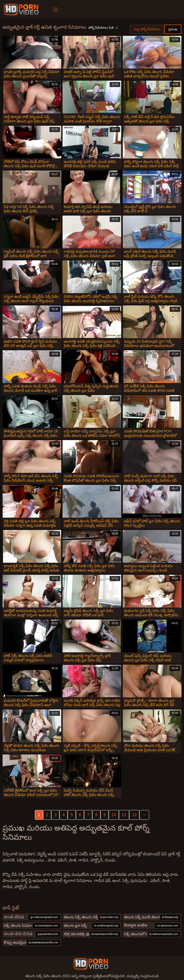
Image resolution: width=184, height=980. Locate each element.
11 (124, 815)
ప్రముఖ (173, 29)
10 (114, 815)
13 (134, 815)
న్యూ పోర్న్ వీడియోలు (147, 29)
